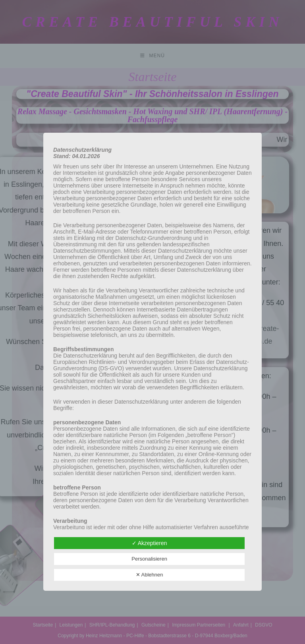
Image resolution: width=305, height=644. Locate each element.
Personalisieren (149, 559)
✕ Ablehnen (150, 575)
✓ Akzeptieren (150, 543)
